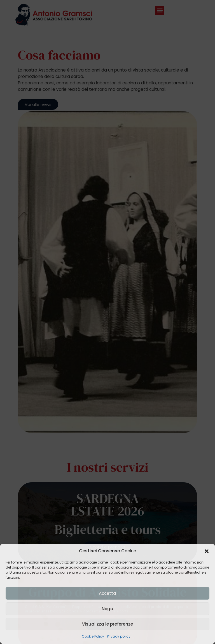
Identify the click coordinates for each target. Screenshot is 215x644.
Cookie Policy (93, 636)
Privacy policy (119, 636)
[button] (207, 551)
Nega (107, 609)
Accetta (107, 593)
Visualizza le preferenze (107, 624)
